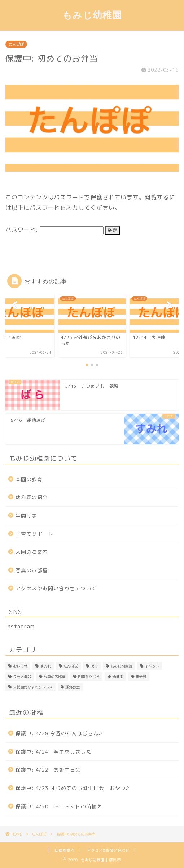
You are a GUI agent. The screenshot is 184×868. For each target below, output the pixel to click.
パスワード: (54, 230)
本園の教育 (29, 479)
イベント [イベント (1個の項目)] (152, 666)
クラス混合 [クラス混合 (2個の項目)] (22, 677)
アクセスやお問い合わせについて (56, 588)
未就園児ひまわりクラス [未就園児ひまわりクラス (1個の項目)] (33, 687)
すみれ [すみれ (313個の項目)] (45, 666)
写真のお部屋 (32, 570)
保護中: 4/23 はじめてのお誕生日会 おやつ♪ (73, 788)
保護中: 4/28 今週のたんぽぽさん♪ (59, 733)
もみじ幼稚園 (92, 15)
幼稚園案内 (64, 850)
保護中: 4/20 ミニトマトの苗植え (59, 806)
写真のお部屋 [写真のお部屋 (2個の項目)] (54, 677)
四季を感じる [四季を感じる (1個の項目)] (89, 677)
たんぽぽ (16, 44)
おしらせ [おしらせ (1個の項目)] (20, 666)
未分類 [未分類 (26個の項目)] (141, 677)
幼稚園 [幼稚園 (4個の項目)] (118, 677)
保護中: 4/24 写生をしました (54, 752)
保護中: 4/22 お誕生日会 (48, 770)
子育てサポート (34, 534)
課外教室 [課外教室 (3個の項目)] (73, 687)
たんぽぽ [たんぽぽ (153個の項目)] (71, 666)
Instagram (20, 626)
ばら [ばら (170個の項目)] (94, 666)
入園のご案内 (32, 552)
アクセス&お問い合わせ (108, 850)
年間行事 (26, 516)
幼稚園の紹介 (32, 497)
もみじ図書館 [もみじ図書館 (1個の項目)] (121, 666)
